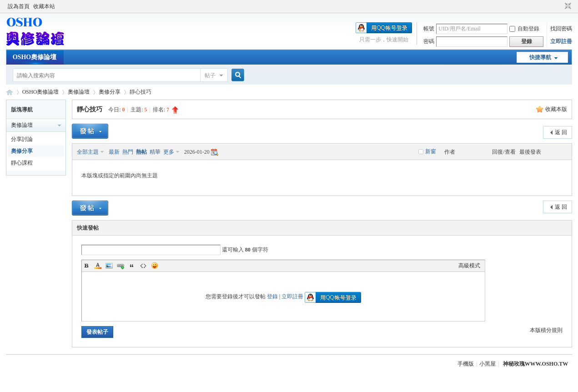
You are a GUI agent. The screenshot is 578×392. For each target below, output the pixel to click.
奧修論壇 (79, 92)
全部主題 (88, 152)
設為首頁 (19, 6)
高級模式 (469, 266)
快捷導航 (540, 57)
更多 (169, 152)
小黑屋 (488, 364)
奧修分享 (110, 92)
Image (109, 266)
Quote (132, 266)
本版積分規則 (546, 330)
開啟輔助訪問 (559, 6)
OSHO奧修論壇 (35, 57)
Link (121, 266)
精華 (155, 152)
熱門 (128, 152)
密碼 (429, 41)
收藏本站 (44, 6)
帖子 (210, 75)
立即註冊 (561, 41)
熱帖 (141, 152)
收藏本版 (556, 109)
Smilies (155, 266)
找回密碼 (561, 29)
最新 (114, 152)
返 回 (561, 132)
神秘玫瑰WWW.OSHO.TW (536, 364)
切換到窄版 (567, 6)
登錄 (272, 297)
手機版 (466, 364)
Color (98, 266)
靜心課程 (22, 163)
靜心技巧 (90, 109)
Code (143, 266)
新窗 (431, 151)
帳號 (429, 29)
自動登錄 (524, 29)
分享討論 (22, 139)
